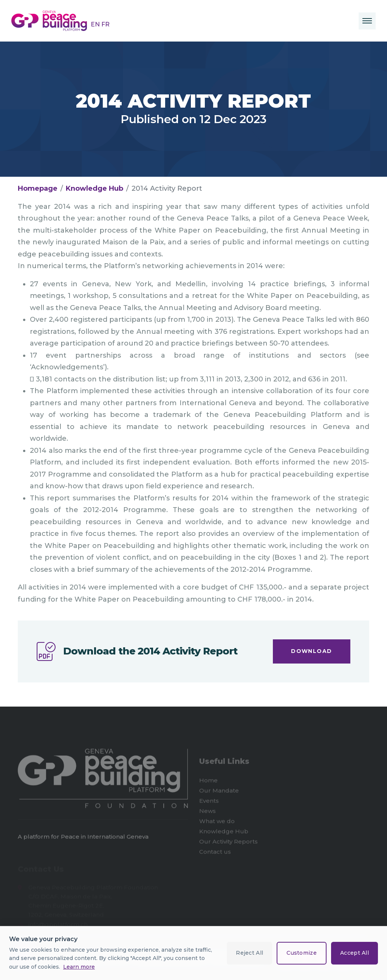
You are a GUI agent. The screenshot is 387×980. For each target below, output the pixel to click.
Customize (302, 953)
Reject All (249, 953)
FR (105, 24)
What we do (217, 822)
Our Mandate (219, 792)
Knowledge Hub (94, 188)
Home (208, 782)
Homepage (38, 188)
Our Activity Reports (228, 843)
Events (209, 802)
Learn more (79, 967)
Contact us (215, 853)
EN (96, 24)
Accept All (354, 953)
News (207, 812)
